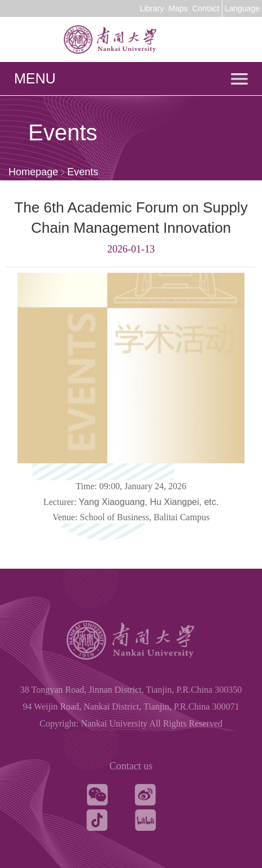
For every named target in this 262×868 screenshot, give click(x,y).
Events (83, 172)
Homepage (33, 172)
